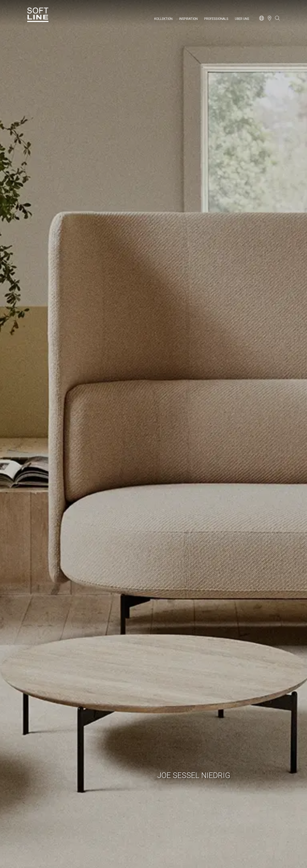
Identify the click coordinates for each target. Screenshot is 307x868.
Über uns (242, 19)
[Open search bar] (277, 20)
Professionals (216, 19)
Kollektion (163, 19)
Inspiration (188, 19)
